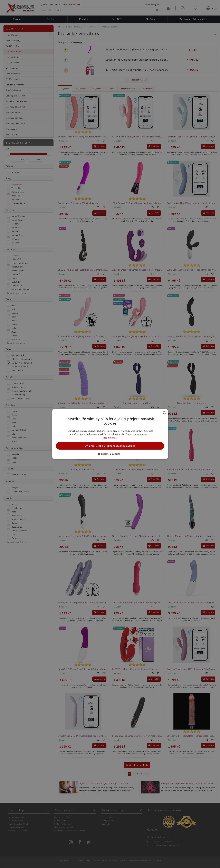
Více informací (110, 438)
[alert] (110, 434)
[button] (110, 454)
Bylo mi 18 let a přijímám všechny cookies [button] (110, 446)
